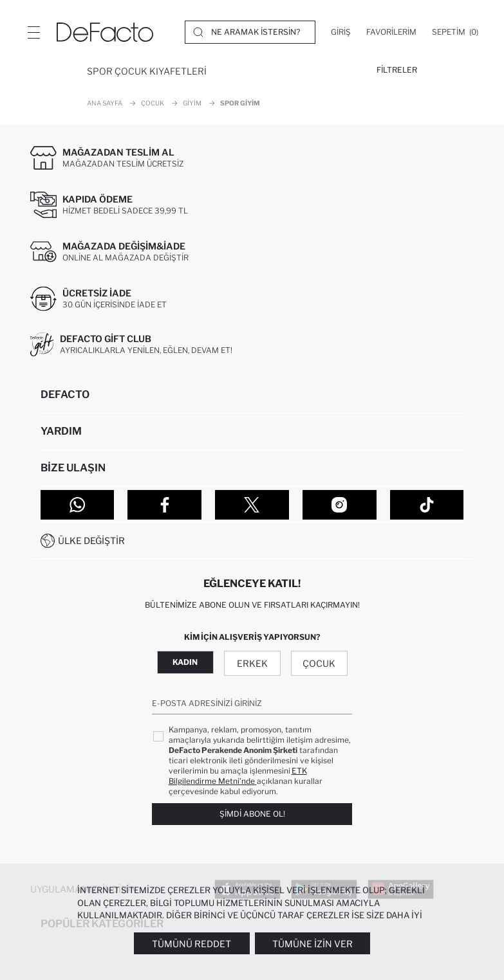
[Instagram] (340, 505)
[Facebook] (164, 505)
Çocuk (319, 663)
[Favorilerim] (391, 32)
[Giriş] (341, 32)
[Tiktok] (427, 505)
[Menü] (33, 32)
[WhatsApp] (78, 505)
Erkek (252, 663)
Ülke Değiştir (91, 540)
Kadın (185, 662)
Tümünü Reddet (191, 944)
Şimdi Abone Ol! (252, 814)
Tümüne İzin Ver (313, 944)
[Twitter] (252, 505)
